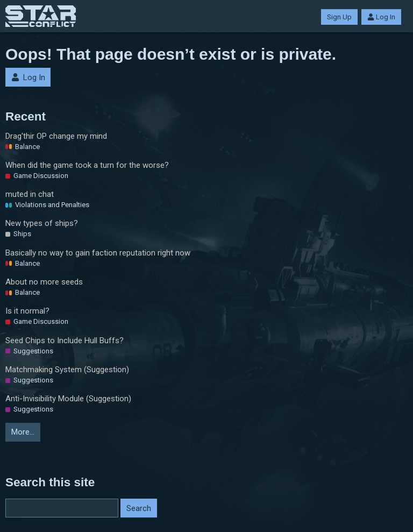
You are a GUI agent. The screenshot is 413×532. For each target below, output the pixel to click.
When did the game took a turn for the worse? (87, 165)
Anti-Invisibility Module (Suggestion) (68, 399)
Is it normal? (27, 311)
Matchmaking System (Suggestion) (67, 370)
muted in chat (30, 194)
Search (139, 508)
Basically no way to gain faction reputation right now (98, 253)
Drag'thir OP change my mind (56, 136)
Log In (381, 17)
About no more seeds (44, 282)
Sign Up (339, 17)
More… (23, 432)
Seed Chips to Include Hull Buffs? (65, 341)
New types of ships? (42, 223)
